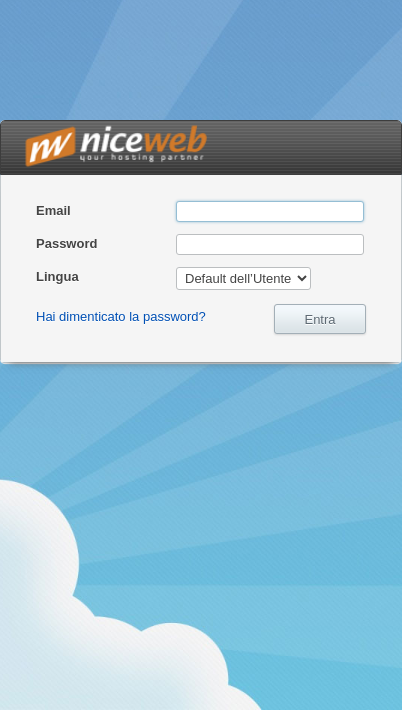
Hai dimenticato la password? (121, 316)
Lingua (57, 276)
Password (66, 243)
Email (53, 210)
